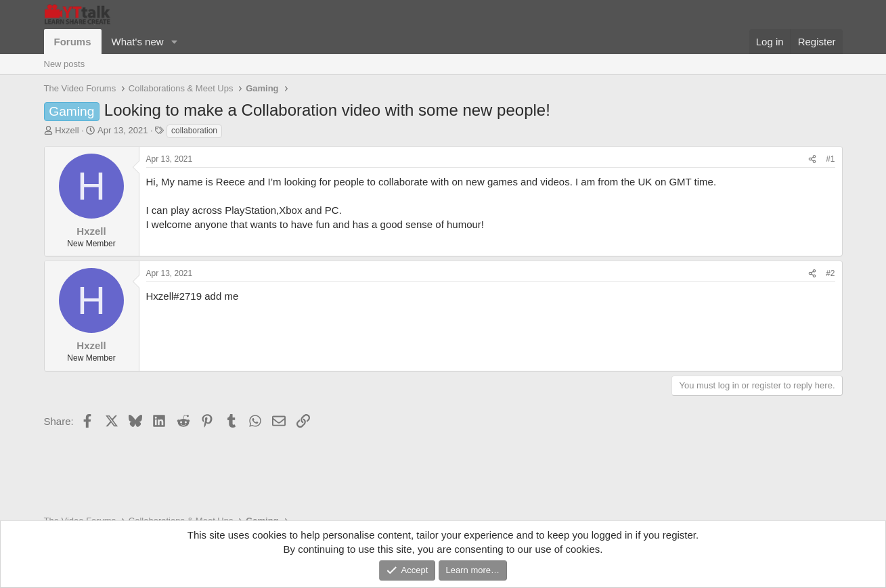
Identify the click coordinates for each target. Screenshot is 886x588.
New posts (65, 64)
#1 (830, 159)
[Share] (812, 159)
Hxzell (67, 130)
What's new (138, 42)
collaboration (194, 131)
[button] (174, 42)
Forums (73, 42)
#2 (830, 273)
